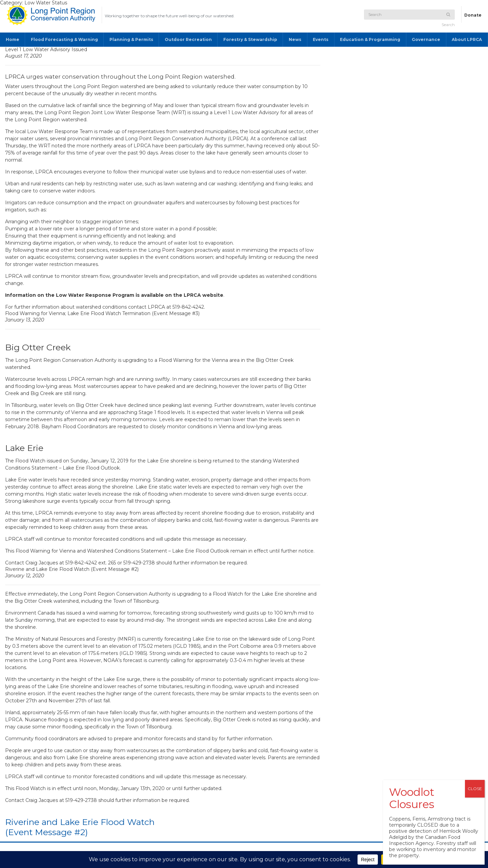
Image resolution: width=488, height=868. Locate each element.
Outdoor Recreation (188, 39)
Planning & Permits (131, 39)
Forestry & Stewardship (250, 39)
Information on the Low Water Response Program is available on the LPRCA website (114, 295)
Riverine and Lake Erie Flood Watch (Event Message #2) (80, 827)
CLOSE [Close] (475, 789)
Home (13, 39)
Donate (473, 15)
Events (321, 39)
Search (448, 20)
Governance (426, 39)
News (295, 39)
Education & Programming (370, 39)
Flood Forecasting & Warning (64, 39)
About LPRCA (467, 39)
